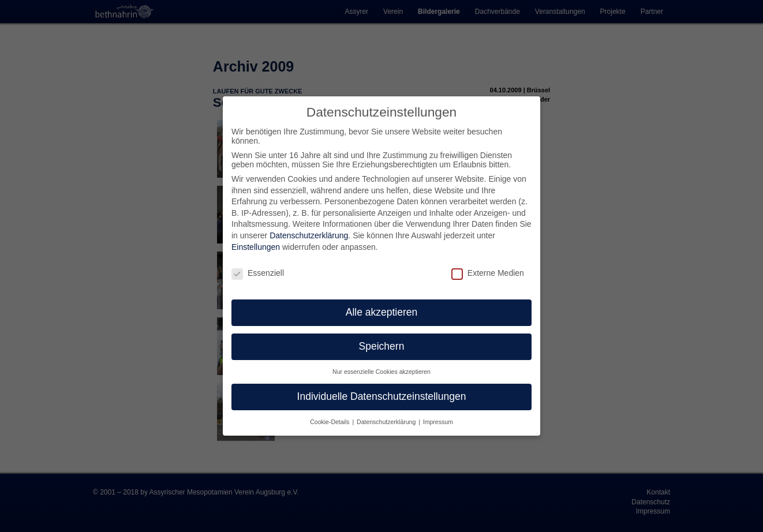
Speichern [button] (382, 346)
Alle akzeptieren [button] (382, 312)
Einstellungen (256, 247)
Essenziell (258, 273)
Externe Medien (488, 273)
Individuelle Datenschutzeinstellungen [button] (382, 396)
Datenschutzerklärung (309, 235)
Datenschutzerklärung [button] (387, 422)
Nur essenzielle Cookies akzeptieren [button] (381, 372)
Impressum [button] (438, 422)
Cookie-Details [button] (330, 422)
